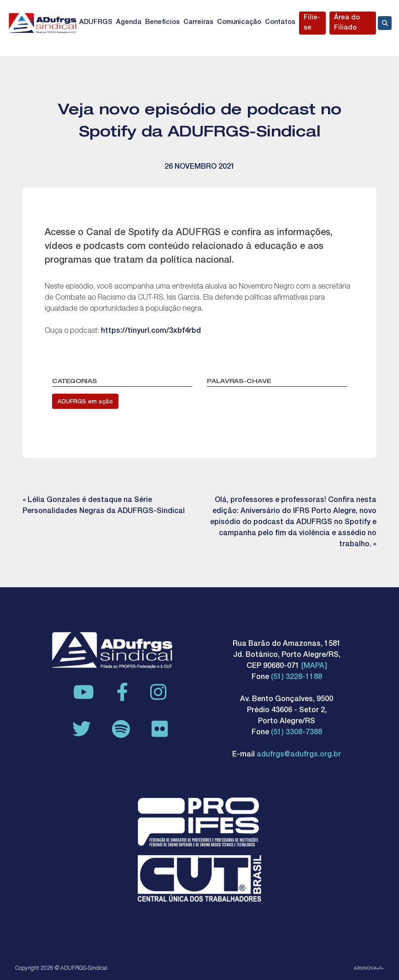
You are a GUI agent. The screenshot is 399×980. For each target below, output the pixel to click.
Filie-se (312, 23)
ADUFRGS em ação (85, 402)
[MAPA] (314, 667)
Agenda (129, 23)
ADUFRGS (96, 23)
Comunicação (239, 23)
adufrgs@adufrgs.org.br (299, 755)
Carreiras (198, 23)
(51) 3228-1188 (296, 678)
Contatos (280, 23)
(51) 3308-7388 (296, 733)
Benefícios (162, 23)
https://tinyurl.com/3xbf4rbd (151, 331)
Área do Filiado (347, 23)
